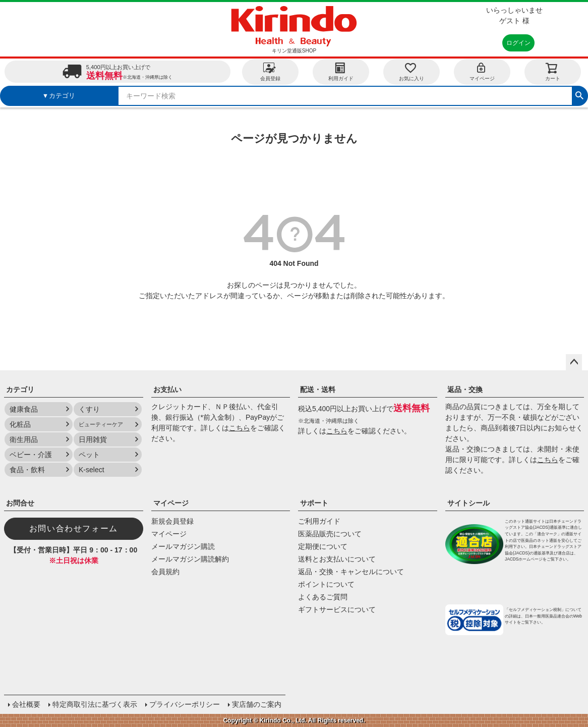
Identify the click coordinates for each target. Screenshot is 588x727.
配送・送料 (318, 389)
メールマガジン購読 (183, 546)
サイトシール (468, 503)
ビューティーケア (101, 424)
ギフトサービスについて (337, 609)
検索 (579, 94)
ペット (89, 455)
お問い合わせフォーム (74, 528)
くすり (89, 409)
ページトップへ (574, 362)
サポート (314, 503)
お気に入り (411, 71)
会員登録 (270, 71)
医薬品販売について (330, 534)
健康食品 (24, 409)
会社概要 (26, 704)
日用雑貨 (93, 439)
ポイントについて (326, 584)
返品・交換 (465, 389)
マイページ (482, 71)
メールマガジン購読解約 (190, 559)
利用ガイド (341, 71)
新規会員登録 (172, 521)
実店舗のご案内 (257, 704)
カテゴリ (20, 389)
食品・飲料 (27, 470)
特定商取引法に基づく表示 (95, 704)
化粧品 (20, 424)
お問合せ (20, 503)
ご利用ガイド (319, 521)
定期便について (323, 546)
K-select (92, 470)
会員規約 (165, 572)
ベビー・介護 (31, 455)
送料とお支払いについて (337, 559)
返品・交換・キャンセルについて (351, 572)
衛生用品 (24, 439)
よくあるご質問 (323, 597)
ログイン (518, 43)
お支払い (167, 389)
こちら (240, 428)
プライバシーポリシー (185, 704)
